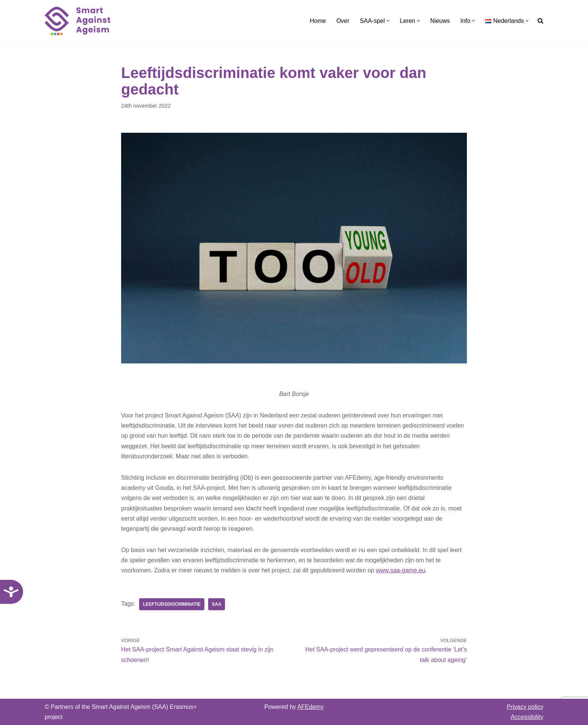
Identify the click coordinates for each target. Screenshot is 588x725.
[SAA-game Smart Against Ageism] (77, 21)
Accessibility (527, 717)
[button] (388, 21)
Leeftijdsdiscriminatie (172, 604)
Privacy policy (525, 707)
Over (343, 21)
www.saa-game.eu (400, 570)
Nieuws (440, 21)
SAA (217, 604)
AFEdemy (310, 707)
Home (318, 21)
